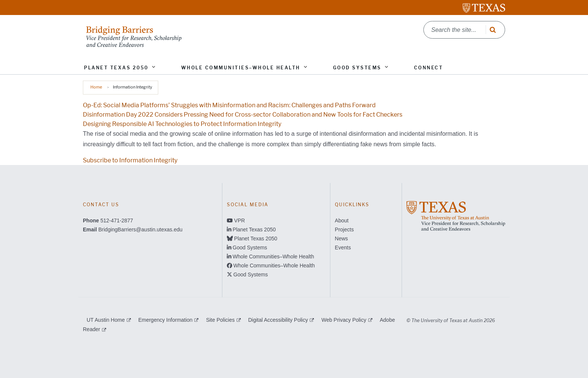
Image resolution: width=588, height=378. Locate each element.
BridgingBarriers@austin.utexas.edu (140, 229)
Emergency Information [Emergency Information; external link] (166, 320)
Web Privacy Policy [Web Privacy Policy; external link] (344, 320)
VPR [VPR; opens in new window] (239, 220)
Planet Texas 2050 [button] (116, 68)
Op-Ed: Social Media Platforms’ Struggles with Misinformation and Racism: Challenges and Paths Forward (229, 105)
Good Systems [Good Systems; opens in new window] (250, 247)
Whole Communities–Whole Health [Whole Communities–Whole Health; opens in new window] (273, 256)
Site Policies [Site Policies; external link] (220, 320)
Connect (429, 68)
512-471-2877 (117, 220)
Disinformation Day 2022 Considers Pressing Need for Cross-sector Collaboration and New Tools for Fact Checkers (243, 115)
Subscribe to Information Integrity (130, 160)
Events (343, 247)
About (342, 220)
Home (96, 87)
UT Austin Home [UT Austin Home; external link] (106, 320)
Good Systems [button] (357, 68)
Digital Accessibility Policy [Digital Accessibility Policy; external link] (278, 320)
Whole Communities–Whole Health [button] (241, 68)
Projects (344, 229)
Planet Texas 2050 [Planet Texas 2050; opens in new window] (254, 229)
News (341, 238)
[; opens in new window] (456, 215)
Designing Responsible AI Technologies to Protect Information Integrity (182, 124)
